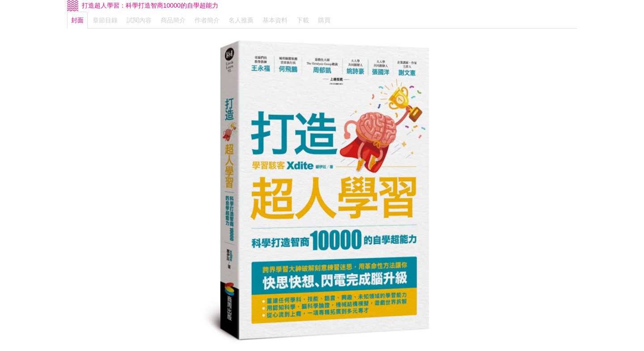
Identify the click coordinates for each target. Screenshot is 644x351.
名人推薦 (241, 20)
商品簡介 (173, 20)
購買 (324, 20)
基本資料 (275, 20)
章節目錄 (105, 20)
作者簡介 (207, 20)
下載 (303, 20)
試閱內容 (139, 20)
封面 (77, 20)
